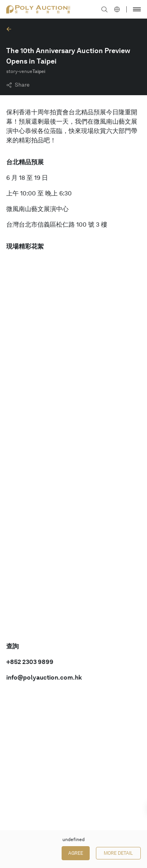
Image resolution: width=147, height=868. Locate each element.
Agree (76, 853)
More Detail (118, 853)
